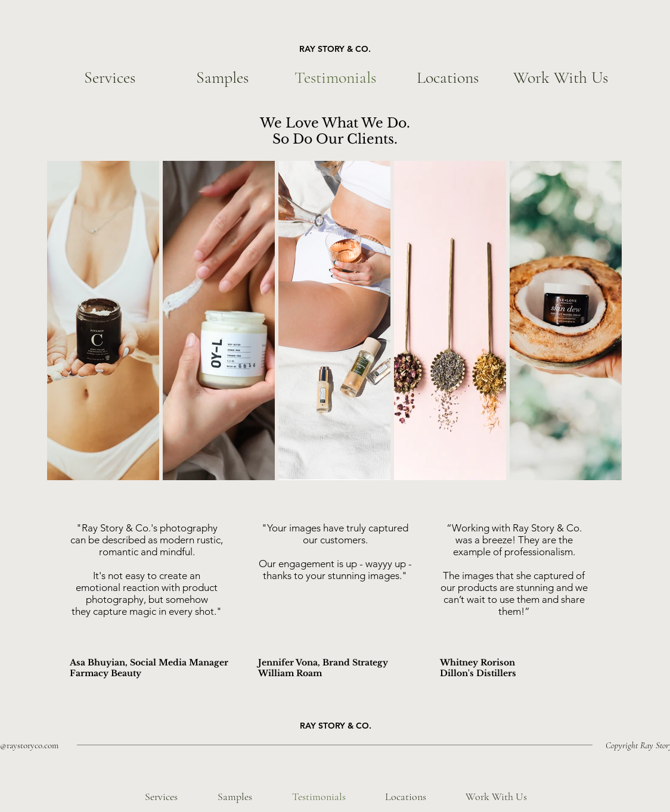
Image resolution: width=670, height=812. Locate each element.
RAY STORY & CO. (335, 49)
